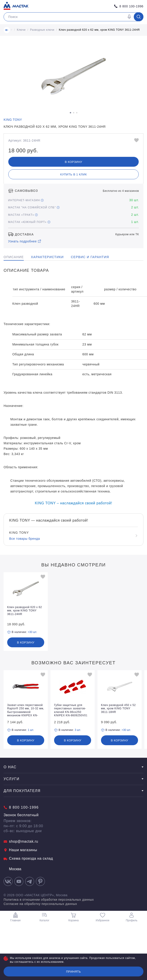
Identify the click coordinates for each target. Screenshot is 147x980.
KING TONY (13, 120)
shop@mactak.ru (21, 841)
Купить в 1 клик (73, 174)
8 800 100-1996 (129, 6)
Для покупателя (73, 791)
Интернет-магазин (26, 200)
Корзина (74, 917)
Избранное (103, 917)
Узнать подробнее (25, 241)
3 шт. (78, 730)
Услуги (73, 779)
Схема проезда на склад (28, 858)
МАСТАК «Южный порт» (29, 222)
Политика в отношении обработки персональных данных (49, 900)
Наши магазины (20, 850)
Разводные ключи (42, 30)
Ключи (21, 30)
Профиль (132, 917)
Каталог (44, 917)
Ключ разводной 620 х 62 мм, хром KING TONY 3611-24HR (99, 30)
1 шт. (31, 730)
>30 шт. (32, 632)
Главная (15, 917)
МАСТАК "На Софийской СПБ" (34, 207)
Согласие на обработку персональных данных (40, 904)
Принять (73, 972)
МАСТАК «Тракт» (23, 215)
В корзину (74, 162)
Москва (12, 869)
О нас (73, 767)
